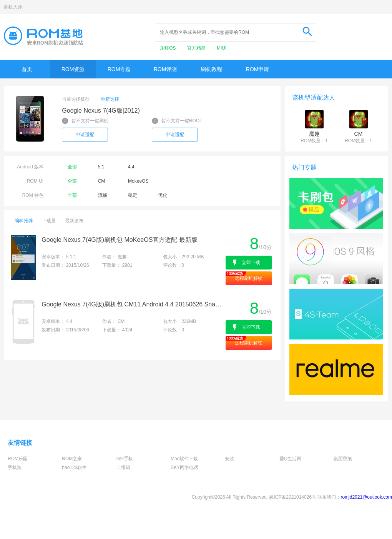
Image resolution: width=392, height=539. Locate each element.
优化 (163, 195)
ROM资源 (73, 69)
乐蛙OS (169, 48)
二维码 (123, 467)
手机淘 (15, 467)
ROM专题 (119, 69)
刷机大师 (13, 7)
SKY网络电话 (184, 467)
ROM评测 (165, 69)
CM (102, 181)
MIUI (222, 48)
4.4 (131, 167)
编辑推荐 (24, 221)
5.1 (101, 167)
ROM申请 (258, 69)
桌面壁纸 (343, 459)
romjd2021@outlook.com (366, 497)
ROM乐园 (18, 459)
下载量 (49, 221)
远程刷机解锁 (249, 278)
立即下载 (251, 263)
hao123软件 (74, 467)
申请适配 (85, 135)
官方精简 (197, 48)
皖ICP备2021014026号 (293, 497)
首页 (27, 69)
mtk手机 (125, 459)
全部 (72, 167)
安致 (229, 459)
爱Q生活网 (290, 459)
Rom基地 (43, 36)
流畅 (103, 195)
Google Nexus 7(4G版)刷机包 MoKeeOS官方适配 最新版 (119, 240)
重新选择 (110, 99)
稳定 (133, 195)
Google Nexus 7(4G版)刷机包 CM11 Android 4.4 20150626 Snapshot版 (133, 304)
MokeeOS (138, 181)
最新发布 (74, 221)
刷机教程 (211, 69)
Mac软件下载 (184, 459)
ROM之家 (72, 459)
